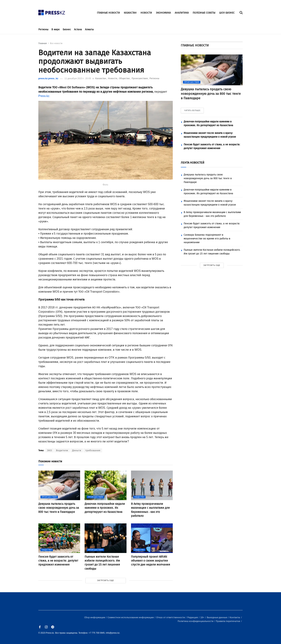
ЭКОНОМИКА (163, 13)
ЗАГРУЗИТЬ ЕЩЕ (106, 580)
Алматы (89, 29)
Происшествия (140, 78)
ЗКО (50, 450)
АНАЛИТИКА (182, 13)
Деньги (77, 450)
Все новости (56, 43)
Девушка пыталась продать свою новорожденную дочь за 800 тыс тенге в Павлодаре (208, 178)
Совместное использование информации (131, 617)
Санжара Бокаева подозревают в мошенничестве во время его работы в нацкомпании (207, 239)
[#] (52, 12)
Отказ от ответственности (171, 617)
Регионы (43, 29)
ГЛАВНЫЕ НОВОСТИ (108, 13)
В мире (56, 29)
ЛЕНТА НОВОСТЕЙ (193, 163)
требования (93, 450)
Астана (78, 29)
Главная (43, 43)
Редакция (193, 617)
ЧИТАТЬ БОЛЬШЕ (192, 110)
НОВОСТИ (146, 13)
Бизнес (67, 29)
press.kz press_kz (48, 78)
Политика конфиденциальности (196, 621)
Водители (62, 450)
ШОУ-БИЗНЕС (227, 13)
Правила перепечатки (228, 621)
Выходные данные (217, 617)
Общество (125, 78)
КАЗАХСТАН (130, 13)
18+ (203, 617)
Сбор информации (95, 617)
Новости (113, 78)
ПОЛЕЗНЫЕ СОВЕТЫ (204, 13)
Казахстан (101, 78)
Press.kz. (44, 96)
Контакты (235, 617)
